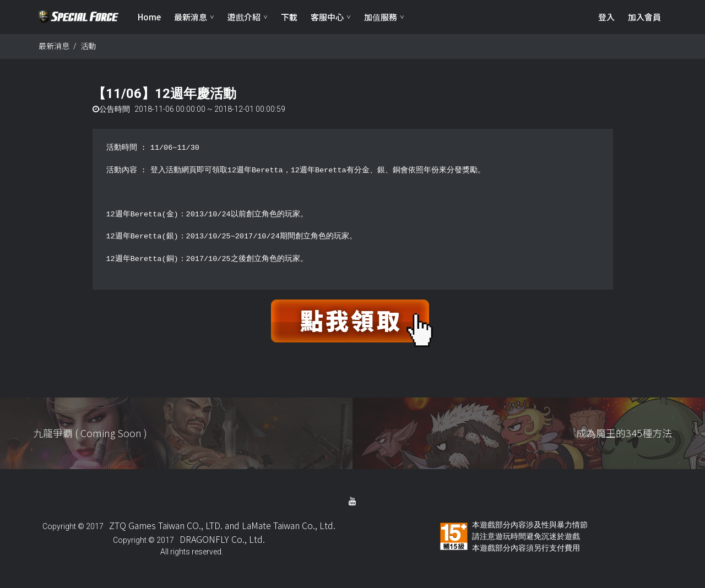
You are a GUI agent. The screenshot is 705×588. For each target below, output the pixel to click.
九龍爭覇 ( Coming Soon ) (90, 433)
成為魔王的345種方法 (624, 433)
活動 (88, 46)
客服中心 (327, 17)
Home (149, 17)
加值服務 (381, 17)
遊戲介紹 (244, 17)
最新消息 (191, 17)
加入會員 (644, 17)
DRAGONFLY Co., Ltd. (222, 539)
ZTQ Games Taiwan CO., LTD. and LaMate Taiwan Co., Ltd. (222, 525)
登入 (606, 17)
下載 (289, 17)
